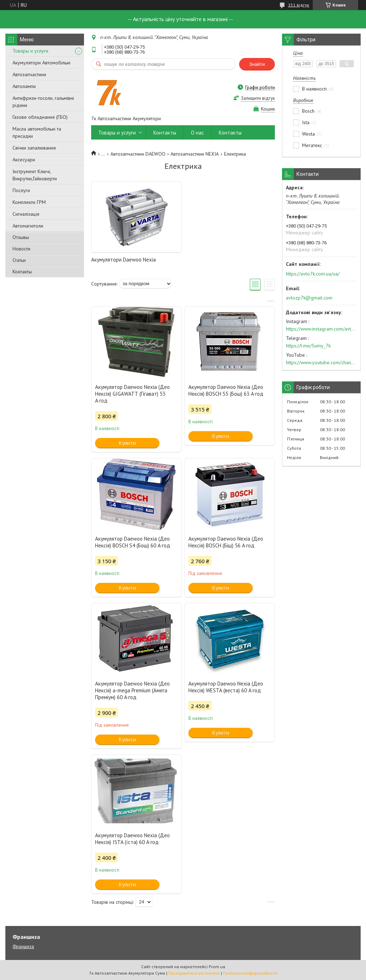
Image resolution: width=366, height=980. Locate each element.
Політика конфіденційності (250, 973)
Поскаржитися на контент (194, 973)
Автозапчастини (29, 74)
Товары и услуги (30, 51)
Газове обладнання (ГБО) (40, 117)
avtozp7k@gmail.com (309, 298)
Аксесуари (24, 160)
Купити (127, 443)
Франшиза (23, 947)
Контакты (22, 272)
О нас (197, 133)
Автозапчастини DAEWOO (138, 154)
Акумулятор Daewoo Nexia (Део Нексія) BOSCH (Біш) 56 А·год (226, 542)
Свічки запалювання (34, 148)
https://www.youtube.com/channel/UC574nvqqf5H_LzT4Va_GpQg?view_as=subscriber (321, 362)
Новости (21, 249)
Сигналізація (26, 214)
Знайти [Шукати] (257, 64)
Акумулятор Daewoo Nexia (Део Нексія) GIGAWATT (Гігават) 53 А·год (132, 394)
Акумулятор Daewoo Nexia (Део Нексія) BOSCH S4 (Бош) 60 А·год (133, 542)
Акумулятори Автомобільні (41, 63)
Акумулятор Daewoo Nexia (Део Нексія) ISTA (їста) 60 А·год (132, 839)
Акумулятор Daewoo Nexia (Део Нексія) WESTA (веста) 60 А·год (226, 687)
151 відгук (299, 5)
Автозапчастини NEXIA (195, 154)
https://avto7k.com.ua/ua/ (313, 274)
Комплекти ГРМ (29, 202)
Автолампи (24, 86)
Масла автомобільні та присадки (37, 132)
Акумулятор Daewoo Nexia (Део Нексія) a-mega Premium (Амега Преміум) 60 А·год (132, 690)
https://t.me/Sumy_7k (308, 346)
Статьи (19, 260)
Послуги (21, 190)
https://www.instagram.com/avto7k (321, 329)
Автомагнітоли (28, 226)
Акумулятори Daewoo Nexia (123, 260)
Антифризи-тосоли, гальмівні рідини (43, 102)
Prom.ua (217, 967)
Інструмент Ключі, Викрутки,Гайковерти (35, 175)
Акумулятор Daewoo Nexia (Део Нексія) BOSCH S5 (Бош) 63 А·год (226, 390)
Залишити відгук (258, 98)
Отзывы (21, 237)
